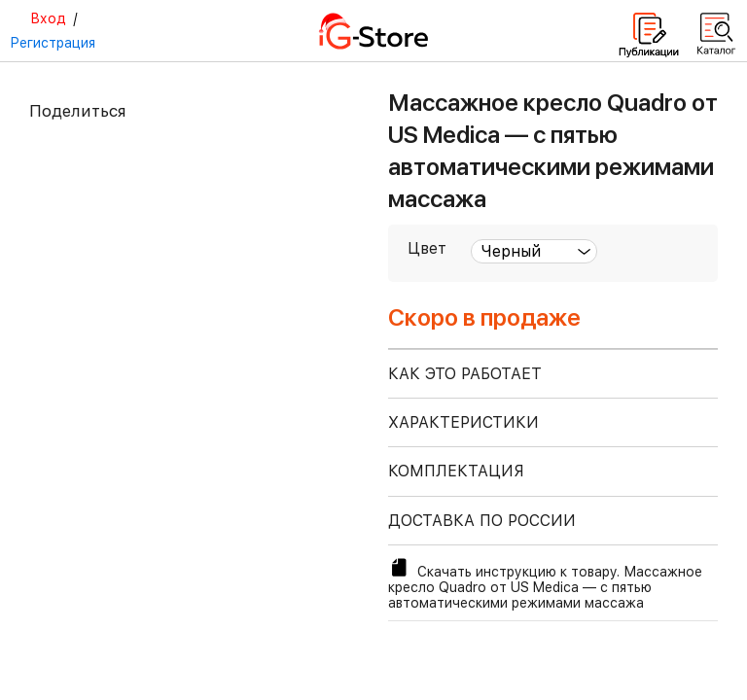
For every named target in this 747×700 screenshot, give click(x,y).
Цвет (427, 248)
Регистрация (53, 43)
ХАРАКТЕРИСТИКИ (463, 422)
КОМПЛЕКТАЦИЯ (456, 471)
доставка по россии (482, 521)
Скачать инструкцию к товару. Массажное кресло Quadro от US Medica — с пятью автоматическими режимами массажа (545, 583)
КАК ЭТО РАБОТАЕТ (465, 374)
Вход (48, 18)
